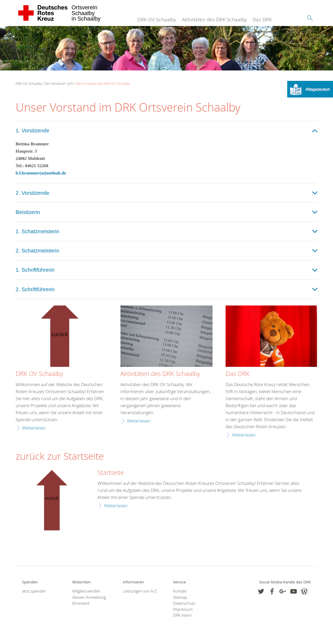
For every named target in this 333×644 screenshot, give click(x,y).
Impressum (183, 609)
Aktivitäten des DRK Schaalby (214, 19)
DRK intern (182, 615)
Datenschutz (184, 603)
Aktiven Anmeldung (89, 597)
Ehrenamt (81, 603)
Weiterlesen (34, 428)
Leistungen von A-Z (140, 591)
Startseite (111, 473)
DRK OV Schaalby (157, 19)
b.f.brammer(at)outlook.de (41, 173)
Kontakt (180, 591)
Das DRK (262, 19)
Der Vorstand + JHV (59, 83)
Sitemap (180, 597)
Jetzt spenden (34, 591)
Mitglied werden (86, 591)
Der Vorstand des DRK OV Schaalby (103, 83)
